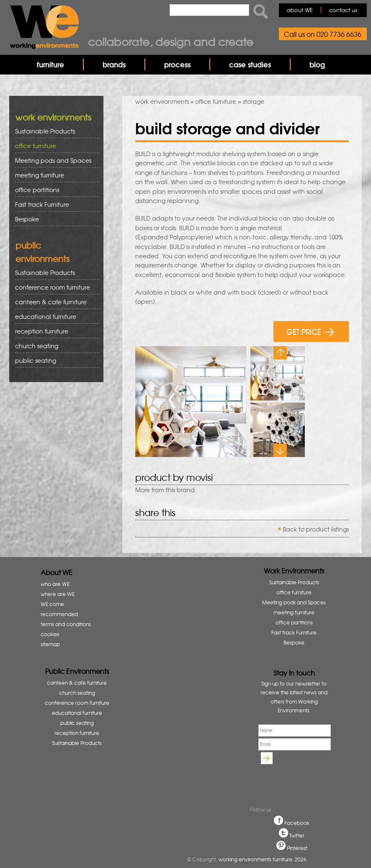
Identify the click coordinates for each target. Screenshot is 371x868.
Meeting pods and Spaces (54, 161)
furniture (50, 64)
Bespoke (27, 219)
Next (280, 450)
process (177, 64)
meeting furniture (54, 175)
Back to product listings (316, 529)
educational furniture (54, 317)
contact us (343, 10)
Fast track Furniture (42, 204)
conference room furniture (54, 287)
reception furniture (54, 331)
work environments (162, 101)
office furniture (216, 101)
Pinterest (297, 848)
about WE (300, 10)
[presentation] (297, 778)
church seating (37, 346)
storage (254, 101)
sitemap (50, 644)
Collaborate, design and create (171, 41)
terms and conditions (66, 624)
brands (114, 64)
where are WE (58, 594)
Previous (280, 353)
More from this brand (165, 490)
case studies (250, 64)
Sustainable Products (45, 131)
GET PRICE (310, 331)
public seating (54, 361)
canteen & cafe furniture (54, 302)
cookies (50, 634)
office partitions (54, 190)
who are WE (55, 584)
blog (317, 64)
